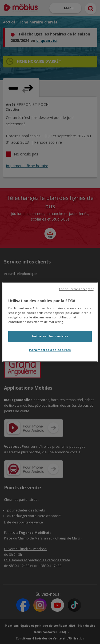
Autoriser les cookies (50, 336)
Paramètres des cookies (50, 350)
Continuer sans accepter (76, 289)
